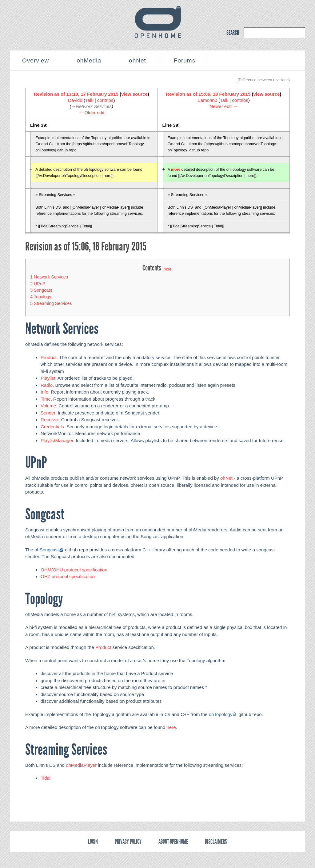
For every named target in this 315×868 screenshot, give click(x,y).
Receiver (50, 420)
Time (46, 399)
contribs (105, 100)
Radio (47, 385)
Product (49, 357)
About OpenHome (173, 842)
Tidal (46, 778)
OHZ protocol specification (68, 576)
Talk (89, 100)
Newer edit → (223, 106)
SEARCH (233, 33)
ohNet (226, 478)
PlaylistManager (57, 440)
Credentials (52, 427)
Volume (48, 406)
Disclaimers (216, 842)
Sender (48, 413)
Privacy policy (128, 842)
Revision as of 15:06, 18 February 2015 (208, 94)
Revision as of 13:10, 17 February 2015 (76, 94)
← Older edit (91, 112)
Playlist (48, 378)
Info (44, 392)
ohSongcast (47, 550)
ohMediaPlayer (81, 765)
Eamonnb (207, 100)
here (171, 727)
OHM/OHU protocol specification (74, 570)
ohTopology (221, 714)
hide (167, 269)
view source (134, 94)
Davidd (75, 100)
